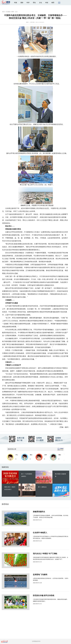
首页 (3, 12)
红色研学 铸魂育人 (34, 533)
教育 (53, 3)
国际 (22, 3)
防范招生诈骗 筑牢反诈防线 (38, 595)
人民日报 (32, 22)
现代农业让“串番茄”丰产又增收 (39, 554)
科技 (47, 3)
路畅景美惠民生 (33, 512)
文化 (40, 3)
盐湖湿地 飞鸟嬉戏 (34, 575)
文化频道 (8, 12)
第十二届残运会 (42, 487)
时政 (16, 3)
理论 (34, 3)
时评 (28, 3)
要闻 (13, 12)
